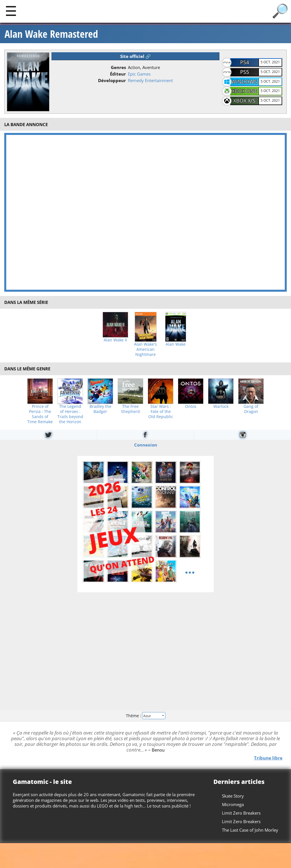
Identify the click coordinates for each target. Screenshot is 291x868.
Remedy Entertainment (150, 80)
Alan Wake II (115, 340)
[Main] (11, 11)
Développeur (112, 80)
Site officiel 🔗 (136, 56)
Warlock (221, 406)
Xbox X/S (244, 101)
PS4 (245, 62)
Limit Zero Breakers (241, 813)
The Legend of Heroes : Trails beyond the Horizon (70, 414)
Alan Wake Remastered (51, 34)
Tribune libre (268, 758)
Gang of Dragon (251, 409)
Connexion (146, 445)
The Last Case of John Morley (250, 830)
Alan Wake (176, 344)
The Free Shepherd (130, 409)
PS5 (245, 72)
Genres (118, 67)
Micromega (233, 804)
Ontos (191, 406)
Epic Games (139, 74)
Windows (244, 82)
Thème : (145, 716)
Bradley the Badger (100, 409)
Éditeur (118, 74)
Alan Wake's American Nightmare (145, 349)
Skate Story (233, 796)
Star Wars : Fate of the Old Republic (161, 412)
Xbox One (245, 91)
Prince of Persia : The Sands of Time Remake (40, 414)
